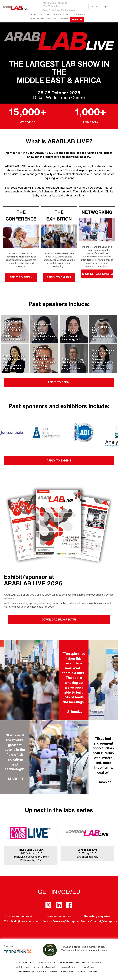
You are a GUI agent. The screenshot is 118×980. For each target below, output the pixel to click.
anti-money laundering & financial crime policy (80, 962)
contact (81, 971)
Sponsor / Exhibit (61, 14)
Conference (79, 14)
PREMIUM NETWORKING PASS (97, 274)
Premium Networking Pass (43, 19)
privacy (54, 971)
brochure (93, 971)
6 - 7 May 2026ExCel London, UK (87, 853)
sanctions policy (91, 967)
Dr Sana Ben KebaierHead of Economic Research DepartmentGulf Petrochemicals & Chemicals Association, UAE (103, 359)
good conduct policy (25, 962)
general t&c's (67, 971)
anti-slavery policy (47, 962)
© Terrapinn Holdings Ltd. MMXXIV (31, 971)
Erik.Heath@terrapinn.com (21, 921)
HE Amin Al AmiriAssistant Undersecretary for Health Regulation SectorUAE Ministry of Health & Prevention (14, 330)
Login (105, 7)
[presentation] (58, 869)
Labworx (64, 19)
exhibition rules (22, 967)
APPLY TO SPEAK (21, 277)
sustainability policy (71, 967)
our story (44, 14)
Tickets (94, 7)
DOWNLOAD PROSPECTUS (59, 619)
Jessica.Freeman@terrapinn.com (64, 921)
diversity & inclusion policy (46, 967)
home (33, 14)
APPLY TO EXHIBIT (59, 277)
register (77, 19)
